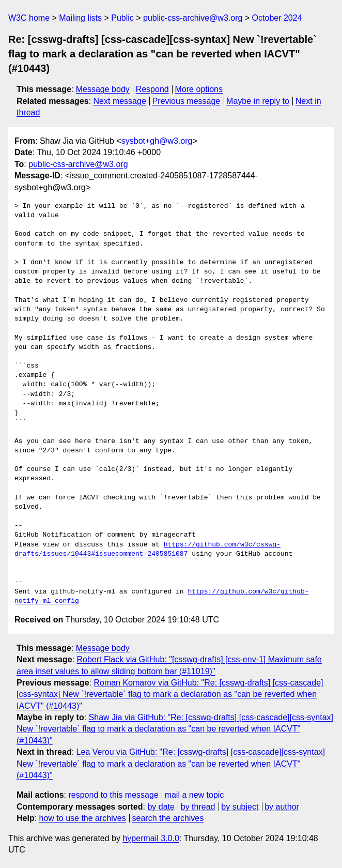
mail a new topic (195, 795)
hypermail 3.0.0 (151, 838)
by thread (198, 807)
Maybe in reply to (258, 101)
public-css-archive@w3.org (193, 18)
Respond (152, 89)
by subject (240, 807)
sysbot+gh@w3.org (157, 141)
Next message (120, 101)
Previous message (186, 101)
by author (282, 807)
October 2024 (277, 18)
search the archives (168, 818)
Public (122, 18)
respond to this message (113, 795)
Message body (103, 89)
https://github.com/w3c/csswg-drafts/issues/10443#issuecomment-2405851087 (147, 550)
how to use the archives (83, 818)
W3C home (29, 18)
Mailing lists (80, 18)
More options (199, 89)
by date (161, 807)
